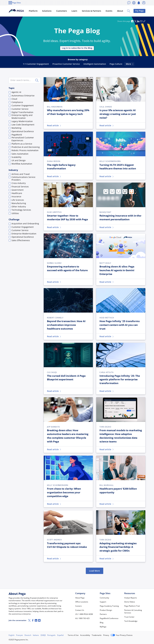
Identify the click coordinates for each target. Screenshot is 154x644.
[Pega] (18, 11)
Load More (94, 571)
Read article (54, 126)
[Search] (37, 80)
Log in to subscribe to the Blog (77, 48)
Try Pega (139, 11)
